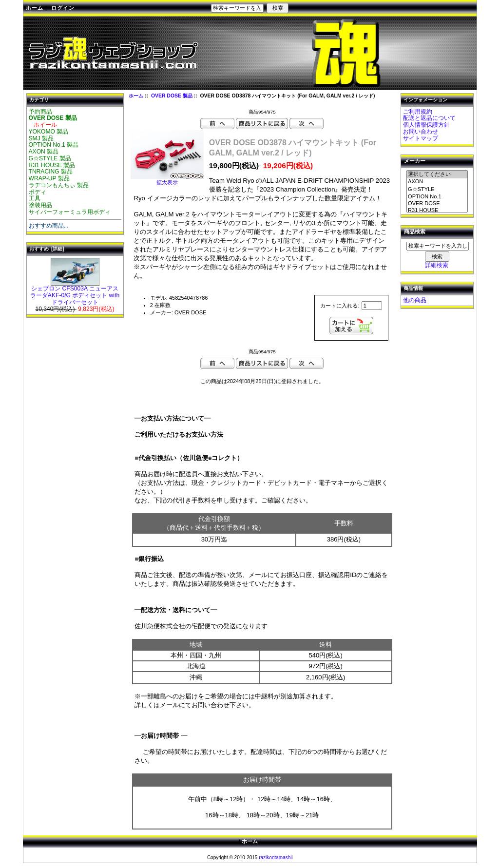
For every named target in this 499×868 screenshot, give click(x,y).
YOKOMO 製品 (49, 132)
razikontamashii (276, 858)
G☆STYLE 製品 (50, 158)
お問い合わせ (421, 132)
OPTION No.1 (437, 197)
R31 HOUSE (437, 211)
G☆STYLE (437, 190)
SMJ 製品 (41, 138)
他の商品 (415, 300)
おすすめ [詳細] (47, 249)
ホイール (43, 125)
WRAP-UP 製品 (49, 178)
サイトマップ (421, 138)
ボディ (38, 192)
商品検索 (415, 232)
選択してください (437, 174)
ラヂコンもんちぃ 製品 (59, 185)
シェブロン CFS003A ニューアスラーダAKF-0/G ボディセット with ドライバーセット (75, 293)
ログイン (63, 8)
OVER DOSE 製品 (172, 96)
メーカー (415, 161)
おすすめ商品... (49, 226)
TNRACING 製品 (51, 172)
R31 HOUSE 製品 (52, 165)
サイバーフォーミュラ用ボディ (70, 212)
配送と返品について (429, 118)
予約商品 (40, 112)
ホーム (35, 8)
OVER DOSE (437, 204)
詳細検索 (437, 265)
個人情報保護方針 (426, 125)
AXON (437, 182)
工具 (35, 198)
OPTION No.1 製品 (54, 145)
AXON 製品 (44, 152)
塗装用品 (40, 205)
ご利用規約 (418, 112)
